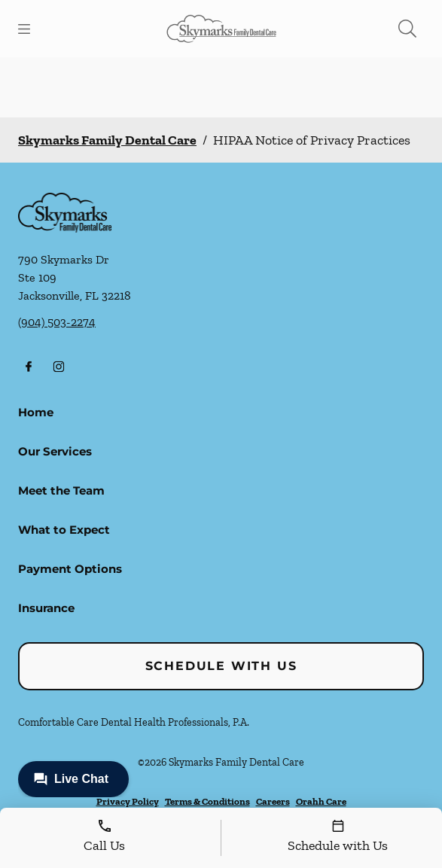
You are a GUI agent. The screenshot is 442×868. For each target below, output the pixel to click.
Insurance (46, 608)
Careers (273, 801)
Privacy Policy (128, 801)
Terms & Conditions (207, 801)
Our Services (55, 451)
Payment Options (70, 569)
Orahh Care (321, 801)
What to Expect (64, 530)
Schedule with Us (221, 666)
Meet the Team (61, 490)
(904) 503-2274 (57, 322)
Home (36, 412)
